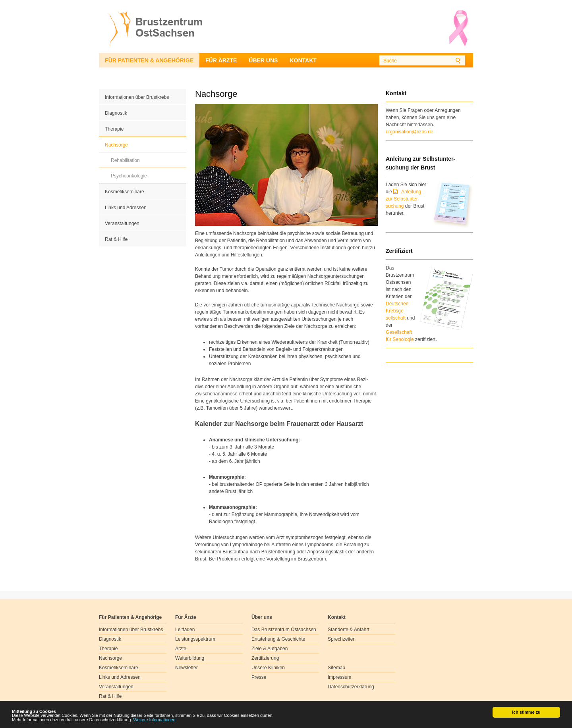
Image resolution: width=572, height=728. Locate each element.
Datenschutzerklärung (351, 687)
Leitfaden (185, 630)
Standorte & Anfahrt (349, 630)
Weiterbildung (190, 658)
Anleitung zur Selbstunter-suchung (403, 199)
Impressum (339, 677)
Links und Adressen (126, 208)
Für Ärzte (221, 60)
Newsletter (186, 668)
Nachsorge (116, 145)
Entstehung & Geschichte (278, 639)
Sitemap (336, 668)
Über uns (263, 60)
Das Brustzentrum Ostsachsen (284, 630)
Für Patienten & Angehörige (149, 60)
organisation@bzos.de (410, 132)
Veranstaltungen (122, 223)
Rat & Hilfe (116, 239)
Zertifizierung (265, 658)
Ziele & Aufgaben (270, 649)
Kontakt (303, 60)
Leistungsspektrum (195, 639)
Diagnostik (116, 113)
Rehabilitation (125, 160)
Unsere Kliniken (268, 668)
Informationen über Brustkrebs (137, 97)
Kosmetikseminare (125, 192)
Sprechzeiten (342, 639)
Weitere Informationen (155, 720)
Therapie (114, 129)
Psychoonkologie (129, 176)
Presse (259, 677)
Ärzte (181, 649)
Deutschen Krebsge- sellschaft (397, 311)
